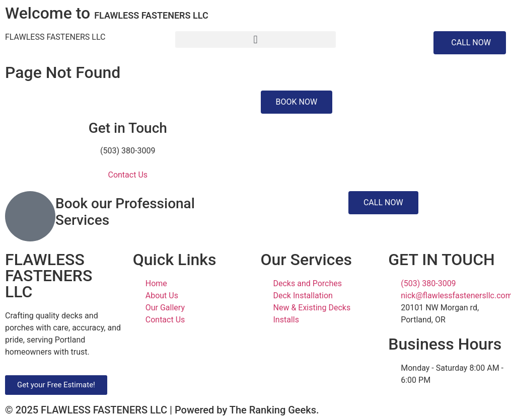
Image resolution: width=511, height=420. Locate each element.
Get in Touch (128, 128)
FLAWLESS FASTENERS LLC (55, 37)
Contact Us (128, 175)
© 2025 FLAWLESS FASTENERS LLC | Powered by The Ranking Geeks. (162, 410)
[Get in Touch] (128, 103)
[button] (255, 39)
